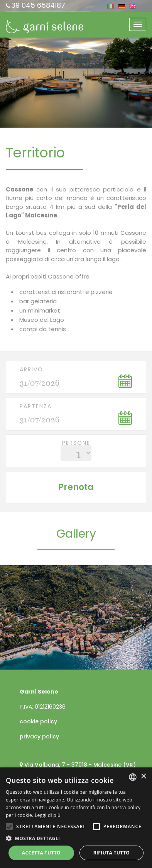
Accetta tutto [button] (41, 853)
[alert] (76, 818)
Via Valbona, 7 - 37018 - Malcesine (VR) (80, 765)
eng (133, 6)
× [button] (143, 777)
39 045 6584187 (38, 5)
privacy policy (39, 736)
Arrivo (31, 369)
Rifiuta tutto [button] (112, 853)
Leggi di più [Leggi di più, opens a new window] (48, 815)
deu (122, 6)
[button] (76, 838)
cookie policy (38, 721)
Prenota (76, 487)
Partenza (36, 406)
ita (111, 6)
